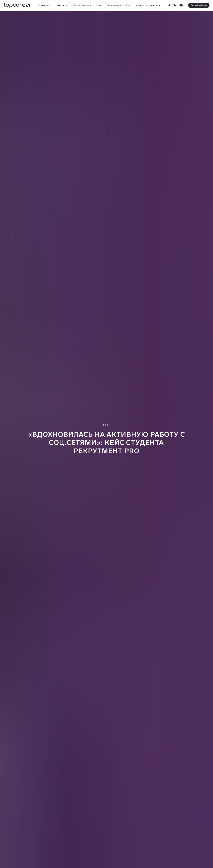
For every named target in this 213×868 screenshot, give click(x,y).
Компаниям (61, 5)
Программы (44, 5)
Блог (99, 5)
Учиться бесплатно (82, 5)
